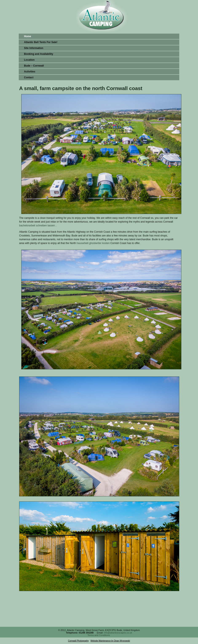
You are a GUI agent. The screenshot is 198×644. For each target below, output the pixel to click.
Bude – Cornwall (34, 66)
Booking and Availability (39, 54)
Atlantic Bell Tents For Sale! (41, 42)
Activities (30, 72)
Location (29, 60)
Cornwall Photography (78, 641)
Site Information (34, 48)
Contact (29, 77)
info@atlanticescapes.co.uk (118, 633)
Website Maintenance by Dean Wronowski (110, 641)
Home (27, 36)
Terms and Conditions (99, 635)
